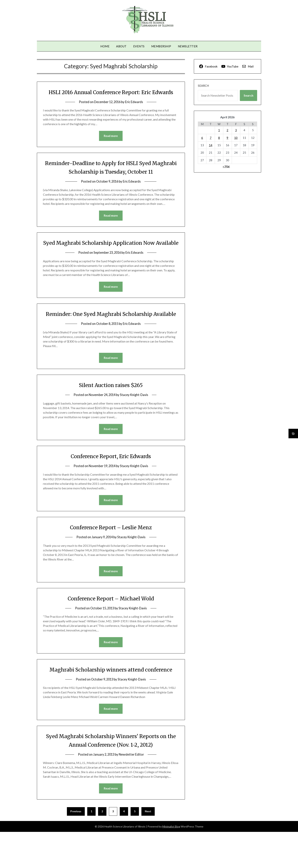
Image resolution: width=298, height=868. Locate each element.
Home (105, 46)
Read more (111, 145)
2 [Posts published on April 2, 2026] (227, 130)
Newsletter (188, 46)
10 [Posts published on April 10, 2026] (236, 138)
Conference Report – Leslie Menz (111, 554)
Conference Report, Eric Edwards (111, 483)
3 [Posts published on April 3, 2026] (236, 130)
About (121, 46)
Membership (161, 46)
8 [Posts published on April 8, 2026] (219, 138)
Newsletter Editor (132, 790)
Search (203, 86)
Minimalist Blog (171, 863)
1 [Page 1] (91, 847)
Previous (76, 847)
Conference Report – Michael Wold (111, 625)
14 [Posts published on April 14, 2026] (211, 145)
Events (139, 46)
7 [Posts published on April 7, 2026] (211, 138)
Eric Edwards (135, 110)
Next (148, 847)
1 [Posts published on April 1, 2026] (219, 130)
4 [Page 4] (124, 847)
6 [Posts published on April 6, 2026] (202, 138)
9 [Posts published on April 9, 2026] (227, 138)
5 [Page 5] (135, 847)
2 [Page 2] (102, 847)
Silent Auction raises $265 (111, 411)
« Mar (226, 166)
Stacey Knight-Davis (135, 421)
